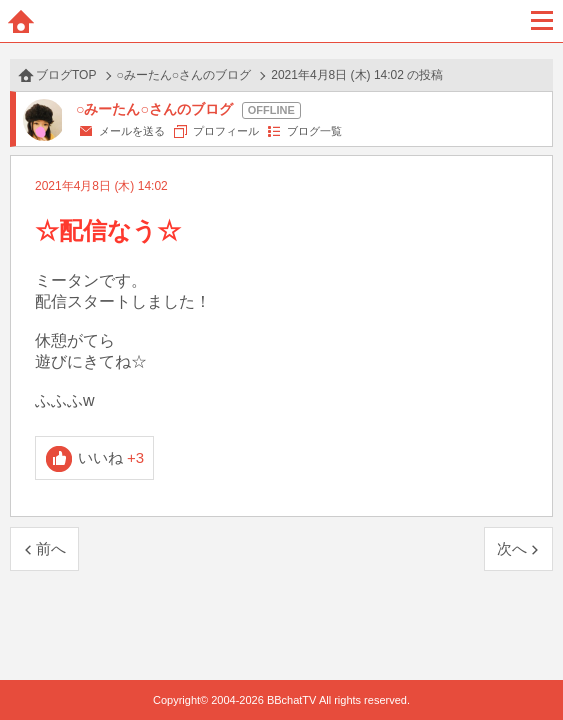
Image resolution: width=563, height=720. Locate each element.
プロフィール (226, 131)
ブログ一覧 (314, 131)
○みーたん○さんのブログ (184, 75)
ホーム (21, 21)
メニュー (542, 21)
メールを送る (132, 131)
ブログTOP (66, 75)
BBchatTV (282, 21)
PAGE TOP (527, 666)
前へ (51, 548)
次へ (512, 548)
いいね (111, 457)
